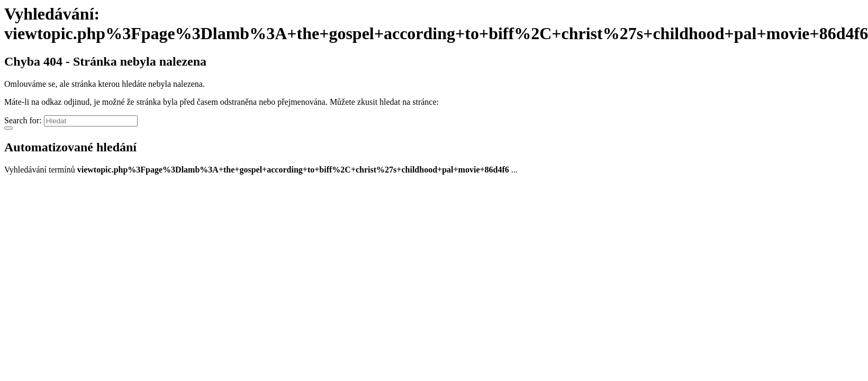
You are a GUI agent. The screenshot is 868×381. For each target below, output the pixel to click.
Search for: (23, 120)
